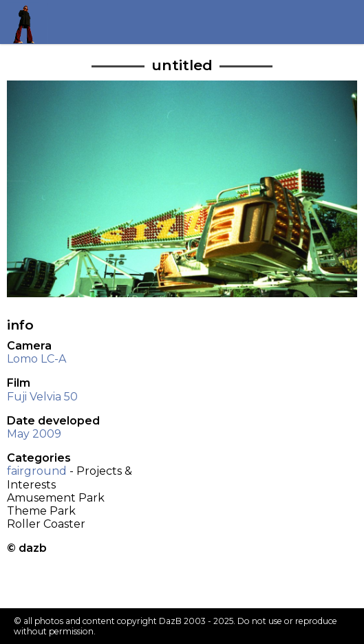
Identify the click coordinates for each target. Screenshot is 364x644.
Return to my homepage (29, 22)
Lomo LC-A (36, 359)
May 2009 (34, 434)
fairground (37, 471)
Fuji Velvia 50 (42, 397)
